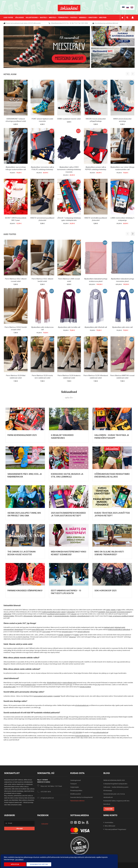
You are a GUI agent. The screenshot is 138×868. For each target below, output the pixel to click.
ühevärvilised (19, 630)
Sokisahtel (45, 824)
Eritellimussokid (75, 794)
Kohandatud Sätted (39, 864)
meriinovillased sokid (69, 683)
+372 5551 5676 (46, 792)
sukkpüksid (7, 614)
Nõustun (15, 864)
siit (71, 685)
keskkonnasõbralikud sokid (51, 612)
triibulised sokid (120, 627)
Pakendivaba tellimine (77, 801)
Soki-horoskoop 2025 (105, 591)
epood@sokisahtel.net (101, 732)
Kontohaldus (109, 822)
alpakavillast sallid (9, 687)
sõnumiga (72, 637)
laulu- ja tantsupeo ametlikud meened (121, 616)
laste (119, 610)
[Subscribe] (19, 828)
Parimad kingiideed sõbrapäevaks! (25, 591)
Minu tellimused (110, 826)
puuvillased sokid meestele (56, 614)
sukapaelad (71, 612)
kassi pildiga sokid (38, 630)
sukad (63, 612)
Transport (73, 784)
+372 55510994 (77, 732)
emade (50, 616)
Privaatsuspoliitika (76, 791)
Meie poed (103, 18)
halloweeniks (38, 616)
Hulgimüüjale (75, 787)
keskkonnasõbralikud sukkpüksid (119, 630)
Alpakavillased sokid (54, 683)
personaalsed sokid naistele (43, 696)
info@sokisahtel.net (82, 705)
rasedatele (102, 612)
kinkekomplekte (9, 616)
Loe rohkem (19, 859)
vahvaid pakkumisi (83, 632)
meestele (67, 635)
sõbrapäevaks (28, 616)
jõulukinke (73, 616)
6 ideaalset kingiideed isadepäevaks (115, 784)
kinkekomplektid (85, 687)
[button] (133, 234)
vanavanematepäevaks (62, 616)
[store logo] (69, 8)
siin (67, 717)
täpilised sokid (109, 627)
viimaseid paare (67, 632)
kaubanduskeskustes (82, 736)
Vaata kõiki (69, 398)
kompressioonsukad (124, 612)
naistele (61, 635)
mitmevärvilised (9, 630)
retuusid (74, 614)
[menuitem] (9, 18)
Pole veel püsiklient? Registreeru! (115, 829)
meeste (113, 610)
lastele (77, 635)
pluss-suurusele (111, 612)
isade (45, 616)
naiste (108, 610)
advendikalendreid (83, 616)
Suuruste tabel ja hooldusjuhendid (81, 797)
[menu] (56, 18)
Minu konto (133, 18)
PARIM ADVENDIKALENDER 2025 (22, 435)
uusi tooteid (46, 632)
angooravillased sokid (28, 685)
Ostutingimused (75, 780)
